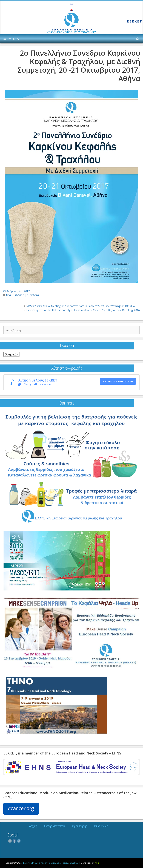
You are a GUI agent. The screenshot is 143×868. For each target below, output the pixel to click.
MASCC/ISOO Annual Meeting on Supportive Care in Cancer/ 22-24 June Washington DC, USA (81, 306)
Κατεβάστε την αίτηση (118, 381)
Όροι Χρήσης (79, 826)
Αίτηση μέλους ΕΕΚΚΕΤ (38, 380)
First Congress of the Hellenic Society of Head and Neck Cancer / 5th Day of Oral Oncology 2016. (83, 310)
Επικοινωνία (101, 826)
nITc (97, 863)
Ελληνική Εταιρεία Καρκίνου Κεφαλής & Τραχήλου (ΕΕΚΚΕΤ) (51, 863)
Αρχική (33, 826)
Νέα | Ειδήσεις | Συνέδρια (22, 295)
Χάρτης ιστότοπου (55, 826)
